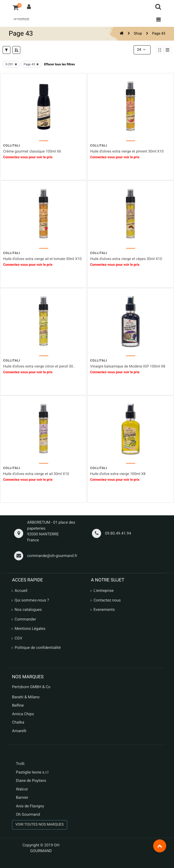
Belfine (18, 705)
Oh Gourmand (28, 814)
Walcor (22, 789)
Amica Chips (23, 714)
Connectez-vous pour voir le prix (28, 157)
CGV (18, 638)
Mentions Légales (30, 629)
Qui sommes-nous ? (32, 600)
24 (142, 50)
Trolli (20, 764)
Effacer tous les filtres (60, 64)
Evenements (104, 610)
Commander (25, 619)
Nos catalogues (28, 610)
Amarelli (19, 731)
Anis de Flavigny (30, 806)
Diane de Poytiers (31, 781)
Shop (138, 34)
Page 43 (159, 34)
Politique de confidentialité (38, 648)
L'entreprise (104, 591)
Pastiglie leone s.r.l (33, 772)
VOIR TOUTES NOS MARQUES (40, 825)
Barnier (22, 797)
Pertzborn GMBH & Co (31, 687)
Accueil (21, 591)
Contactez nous (107, 600)
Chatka (18, 722)
